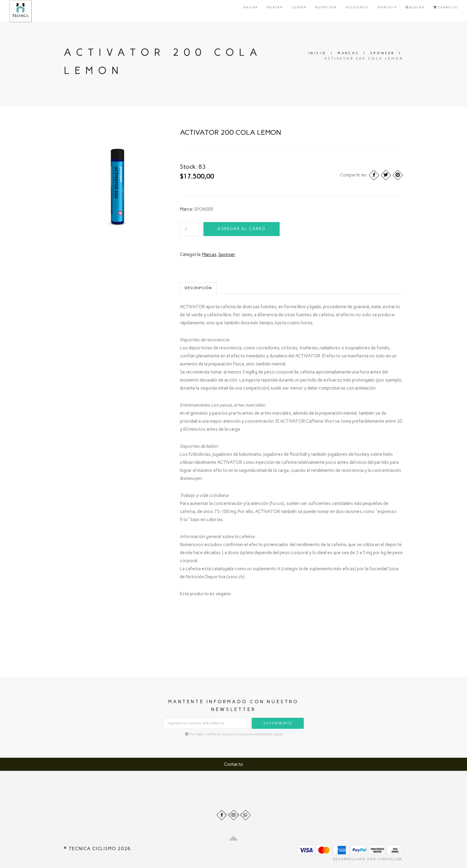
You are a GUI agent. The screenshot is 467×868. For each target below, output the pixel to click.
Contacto (233, 764)
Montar (275, 7)
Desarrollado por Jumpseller (368, 859)
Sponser (382, 53)
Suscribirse (278, 723)
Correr (299, 7)
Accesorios (357, 7)
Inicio (317, 53)
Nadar (251, 7)
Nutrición (326, 7)
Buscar (415, 7)
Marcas (387, 7)
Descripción (198, 288)
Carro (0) (445, 7)
